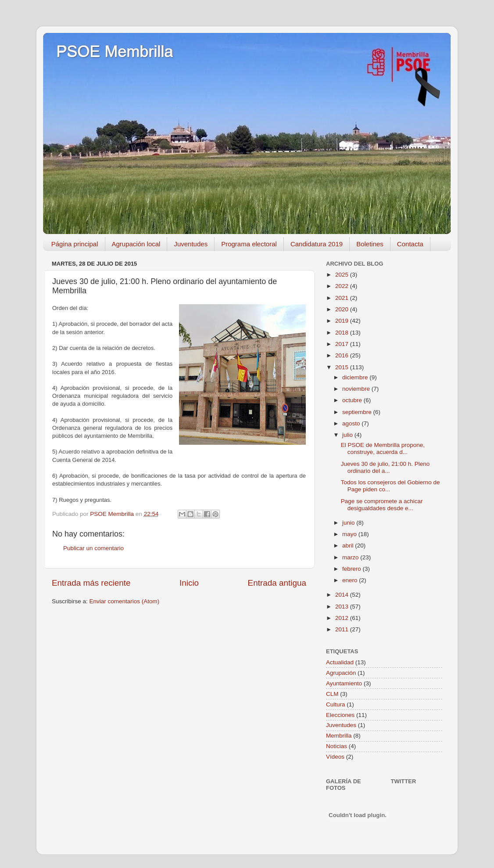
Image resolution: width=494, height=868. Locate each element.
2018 (343, 333)
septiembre (358, 412)
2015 (343, 367)
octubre (353, 400)
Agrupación (341, 673)
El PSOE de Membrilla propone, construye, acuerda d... (383, 448)
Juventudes (191, 244)
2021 (343, 298)
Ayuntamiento (344, 683)
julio (348, 435)
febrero (353, 569)
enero (351, 580)
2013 (343, 607)
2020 (343, 309)
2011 (343, 629)
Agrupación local (136, 244)
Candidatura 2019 (317, 244)
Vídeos (335, 757)
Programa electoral (249, 244)
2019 (343, 321)
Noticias (336, 746)
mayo (350, 534)
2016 (343, 355)
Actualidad (340, 662)
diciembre (356, 377)
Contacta (410, 244)
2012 (343, 618)
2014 (343, 595)
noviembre (357, 389)
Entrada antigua (277, 583)
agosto (352, 423)
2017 (343, 344)
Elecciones (340, 715)
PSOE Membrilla (115, 52)
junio (349, 523)
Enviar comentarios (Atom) (125, 601)
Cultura (336, 704)
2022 (343, 286)
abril (349, 546)
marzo (351, 557)
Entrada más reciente (91, 583)
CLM (332, 694)
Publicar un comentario (93, 548)
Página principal (75, 244)
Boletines (370, 244)
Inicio (189, 583)
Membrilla (339, 736)
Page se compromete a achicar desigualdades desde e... (382, 505)
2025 (343, 275)
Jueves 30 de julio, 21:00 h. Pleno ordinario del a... (385, 467)
